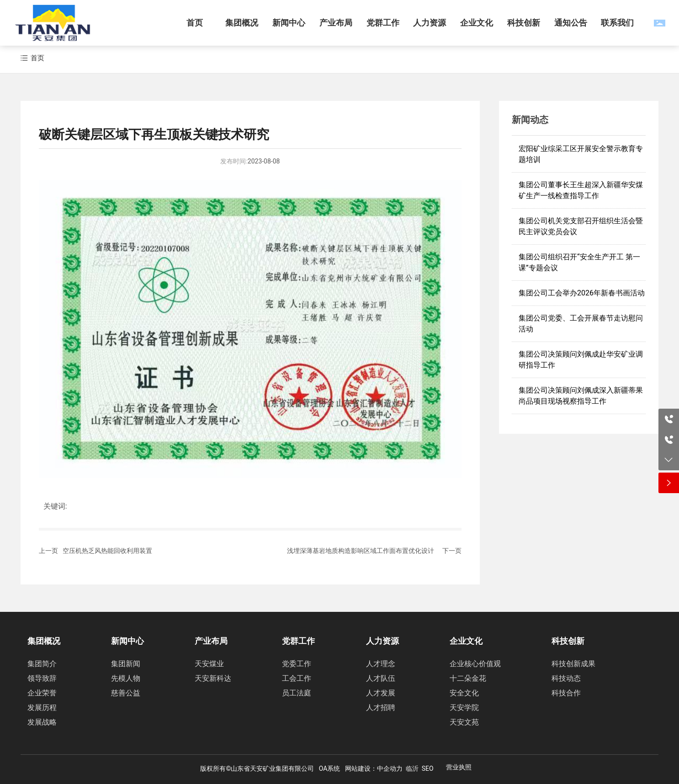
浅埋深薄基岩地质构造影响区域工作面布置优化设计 (361, 551)
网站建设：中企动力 (374, 768)
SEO (428, 768)
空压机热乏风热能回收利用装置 (107, 551)
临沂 (412, 768)
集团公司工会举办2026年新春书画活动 (582, 293)
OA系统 (330, 768)
